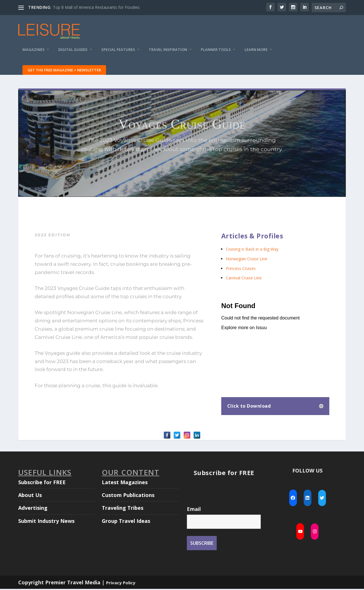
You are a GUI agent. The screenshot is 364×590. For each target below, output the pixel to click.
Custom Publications (128, 496)
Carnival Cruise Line (244, 279)
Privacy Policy (121, 583)
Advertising (33, 509)
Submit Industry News (46, 522)
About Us (30, 496)
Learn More (256, 53)
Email (194, 510)
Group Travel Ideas (126, 522)
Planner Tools (216, 53)
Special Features (118, 53)
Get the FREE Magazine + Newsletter (64, 73)
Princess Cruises (241, 269)
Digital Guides (73, 53)
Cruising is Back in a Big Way (252, 250)
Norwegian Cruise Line (247, 260)
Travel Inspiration (168, 53)
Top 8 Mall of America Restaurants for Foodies (96, 7)
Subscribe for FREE (42, 483)
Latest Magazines (125, 483)
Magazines (34, 53)
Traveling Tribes (123, 509)
